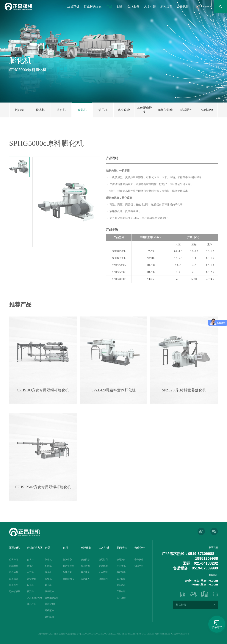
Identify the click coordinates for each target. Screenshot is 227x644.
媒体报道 (121, 579)
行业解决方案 (93, 6)
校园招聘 (103, 579)
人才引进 (150, 6)
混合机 (48, 572)
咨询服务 (85, 579)
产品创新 (121, 591)
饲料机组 (49, 617)
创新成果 (67, 572)
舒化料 (30, 566)
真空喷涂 (49, 591)
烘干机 (48, 585)
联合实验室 (68, 566)
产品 (109, 6)
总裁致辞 (14, 566)
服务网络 (85, 560)
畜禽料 (30, 560)
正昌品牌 (14, 572)
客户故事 (121, 572)
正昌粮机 (73, 6)
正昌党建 (14, 579)
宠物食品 (32, 579)
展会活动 (121, 585)
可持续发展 (15, 591)
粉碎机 (48, 566)
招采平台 (139, 566)
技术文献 (121, 598)
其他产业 (32, 604)
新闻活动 (166, 6)
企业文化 (121, 566)
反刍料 (30, 585)
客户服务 (85, 572)
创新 (120, 6)
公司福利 (103, 560)
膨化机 (48, 579)
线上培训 (85, 566)
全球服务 (133, 6)
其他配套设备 (52, 598)
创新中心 (67, 560)
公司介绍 (14, 560)
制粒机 (48, 560)
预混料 (30, 591)
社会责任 (14, 585)
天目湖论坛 (68, 579)
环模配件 (49, 610)
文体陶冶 (103, 566)
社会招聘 (103, 572)
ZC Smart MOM (35, 598)
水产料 (30, 572)
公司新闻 (121, 560)
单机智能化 (51, 604)
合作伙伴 (183, 6)
